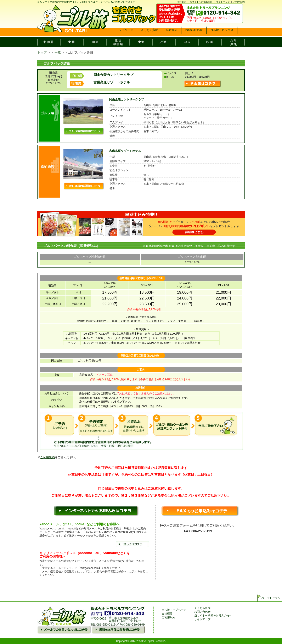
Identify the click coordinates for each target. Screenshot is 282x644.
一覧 (58, 52)
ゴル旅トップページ (174, 610)
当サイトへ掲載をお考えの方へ (213, 615)
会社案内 (182, 2)
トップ (42, 52)
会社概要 (167, 614)
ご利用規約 (239, 2)
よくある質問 (202, 608)
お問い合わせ (202, 612)
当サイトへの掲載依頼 (201, 2)
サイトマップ (223, 2)
